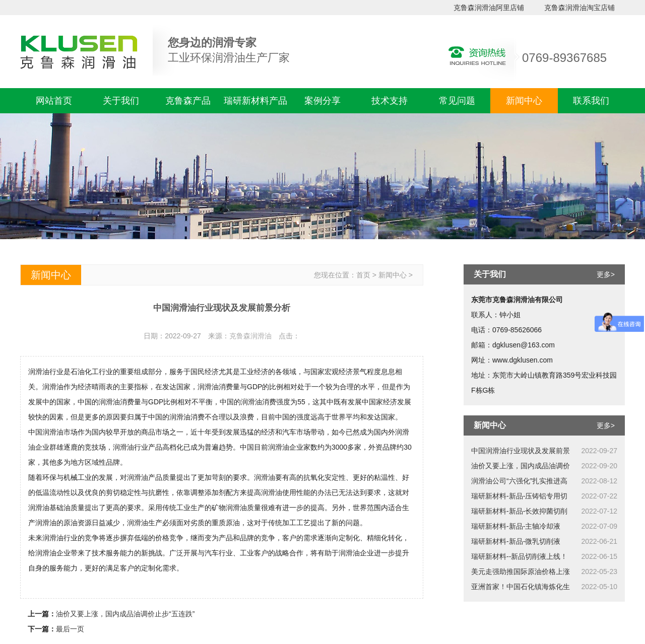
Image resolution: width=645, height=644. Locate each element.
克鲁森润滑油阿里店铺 (489, 8)
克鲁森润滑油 (250, 336)
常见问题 (457, 101)
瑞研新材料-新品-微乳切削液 (516, 541)
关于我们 (121, 101)
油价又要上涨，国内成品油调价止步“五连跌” (125, 614)
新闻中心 (524, 101)
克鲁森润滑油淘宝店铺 (579, 8)
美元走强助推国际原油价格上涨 (521, 571)
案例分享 (322, 101)
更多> (606, 274)
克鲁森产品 (188, 101)
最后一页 (70, 629)
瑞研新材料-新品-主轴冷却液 (516, 526)
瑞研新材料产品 (255, 101)
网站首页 (54, 101)
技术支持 (390, 101)
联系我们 (591, 101)
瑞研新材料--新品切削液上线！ (519, 556)
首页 (363, 275)
